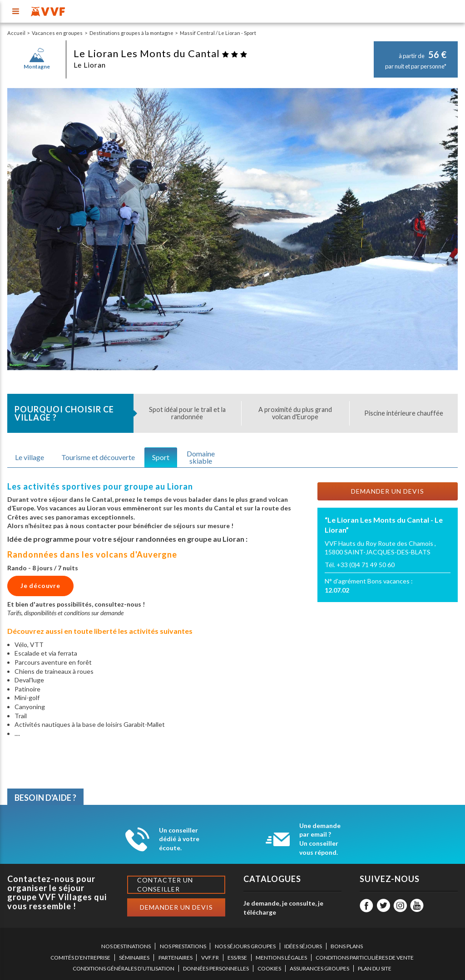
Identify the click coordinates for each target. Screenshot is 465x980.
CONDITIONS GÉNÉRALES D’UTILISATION (124, 968)
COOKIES (269, 968)
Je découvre (40, 586)
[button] (30, 229)
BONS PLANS (347, 946)
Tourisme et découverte (98, 457)
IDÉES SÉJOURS (303, 946)
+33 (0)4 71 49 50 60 (366, 565)
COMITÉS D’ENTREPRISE (80, 958)
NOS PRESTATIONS (183, 946)
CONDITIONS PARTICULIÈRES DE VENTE (365, 958)
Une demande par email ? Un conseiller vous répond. (320, 839)
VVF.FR (210, 958)
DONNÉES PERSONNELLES (216, 968)
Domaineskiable (201, 457)
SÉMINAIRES (134, 958)
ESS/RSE (237, 958)
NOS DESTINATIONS (126, 946)
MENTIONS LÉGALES (281, 958)
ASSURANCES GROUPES (319, 968)
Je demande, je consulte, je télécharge (283, 908)
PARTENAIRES (176, 958)
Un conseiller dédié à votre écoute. (179, 839)
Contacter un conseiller (165, 884)
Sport (161, 457)
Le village (30, 457)
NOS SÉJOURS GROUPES (245, 946)
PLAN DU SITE (375, 968)
